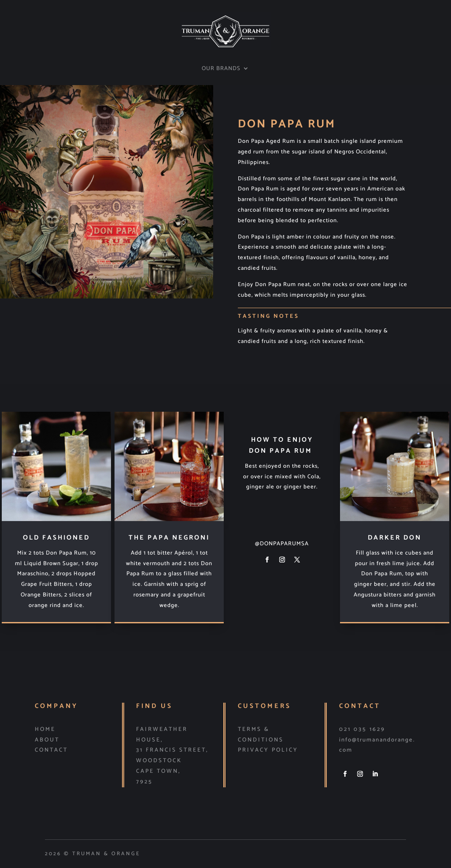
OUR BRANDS (221, 69)
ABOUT (47, 740)
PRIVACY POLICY (268, 750)
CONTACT (51, 750)
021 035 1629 (362, 729)
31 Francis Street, (172, 750)
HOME (45, 729)
